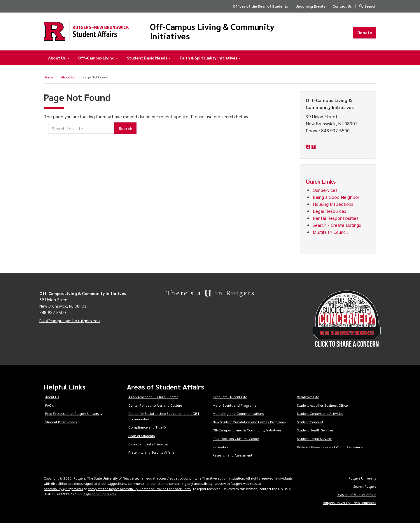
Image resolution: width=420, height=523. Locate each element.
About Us (59, 58)
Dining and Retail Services (148, 444)
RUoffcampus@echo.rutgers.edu (70, 320)
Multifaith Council (331, 232)
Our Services (325, 190)
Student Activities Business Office (322, 405)
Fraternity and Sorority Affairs (151, 452)
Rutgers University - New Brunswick (350, 503)
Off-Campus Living (98, 58)
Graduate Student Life (230, 397)
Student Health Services (315, 430)
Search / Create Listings (337, 225)
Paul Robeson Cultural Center (236, 438)
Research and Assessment (232, 455)
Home (48, 77)
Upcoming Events (310, 6)
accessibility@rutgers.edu (63, 489)
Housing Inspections (333, 204)
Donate (365, 32)
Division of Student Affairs (356, 494)
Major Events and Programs (234, 405)
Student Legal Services (315, 438)
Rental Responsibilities (336, 218)
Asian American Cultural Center (153, 397)
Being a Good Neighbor (336, 197)
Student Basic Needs (149, 58)
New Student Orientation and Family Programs (249, 422)
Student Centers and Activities (320, 413)
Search (370, 6)
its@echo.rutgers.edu (100, 494)
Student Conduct (310, 422)
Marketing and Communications (238, 413)
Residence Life (308, 397)
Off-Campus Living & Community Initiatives (212, 31)
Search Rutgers (365, 486)
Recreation (221, 447)
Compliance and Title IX (147, 427)
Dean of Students (141, 436)
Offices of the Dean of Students (260, 6)
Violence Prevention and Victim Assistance (330, 447)
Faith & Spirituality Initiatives (210, 58)
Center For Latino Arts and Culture (155, 405)
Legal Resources (329, 211)
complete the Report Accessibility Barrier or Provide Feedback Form (139, 489)
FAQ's (49, 405)
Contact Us (342, 6)
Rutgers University (362, 478)
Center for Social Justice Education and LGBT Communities (164, 416)
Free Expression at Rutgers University (74, 413)
